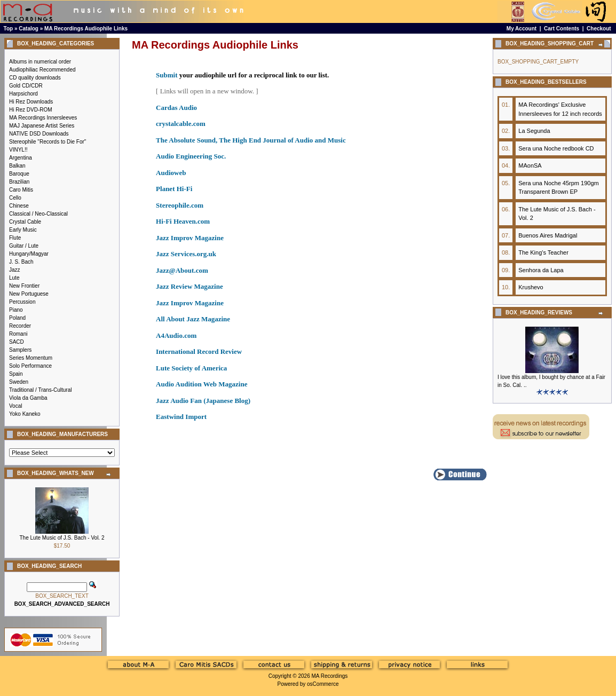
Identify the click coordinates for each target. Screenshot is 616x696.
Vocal (15, 406)
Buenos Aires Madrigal (548, 235)
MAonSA (530, 165)
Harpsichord (23, 94)
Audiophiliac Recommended (42, 70)
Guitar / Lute (24, 246)
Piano (16, 310)
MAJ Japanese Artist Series (42, 126)
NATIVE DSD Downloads (39, 134)
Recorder (20, 326)
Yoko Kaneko (25, 414)
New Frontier (24, 286)
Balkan (17, 166)
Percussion (22, 302)
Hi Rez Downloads (31, 102)
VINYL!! (18, 150)
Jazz (15, 270)
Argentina (21, 158)
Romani (18, 334)
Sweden (19, 382)
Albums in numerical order (40, 62)
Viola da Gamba (28, 398)
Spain (16, 374)
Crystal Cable (25, 222)
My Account (522, 29)
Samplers (20, 350)
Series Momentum (31, 358)
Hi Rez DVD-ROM (31, 110)
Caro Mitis (21, 190)
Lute (14, 278)
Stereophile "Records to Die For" (48, 142)
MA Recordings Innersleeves (43, 118)
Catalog (29, 29)
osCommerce (323, 684)
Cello (15, 198)
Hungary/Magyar (29, 254)
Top (9, 29)
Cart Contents (562, 29)
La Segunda (534, 131)
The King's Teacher (543, 252)
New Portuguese (29, 294)
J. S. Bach (21, 262)
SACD (17, 342)
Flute (15, 238)
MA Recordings (329, 676)
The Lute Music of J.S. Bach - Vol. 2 (62, 538)
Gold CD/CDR (26, 86)
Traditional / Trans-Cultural (40, 390)
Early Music (23, 230)
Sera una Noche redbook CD (556, 148)
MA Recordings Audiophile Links (86, 29)
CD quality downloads (35, 78)
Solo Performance (30, 366)
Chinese (19, 206)
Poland (17, 318)
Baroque (19, 174)
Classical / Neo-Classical (38, 214)
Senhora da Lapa (541, 270)
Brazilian (19, 182)
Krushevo (531, 287)
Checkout (599, 29)
